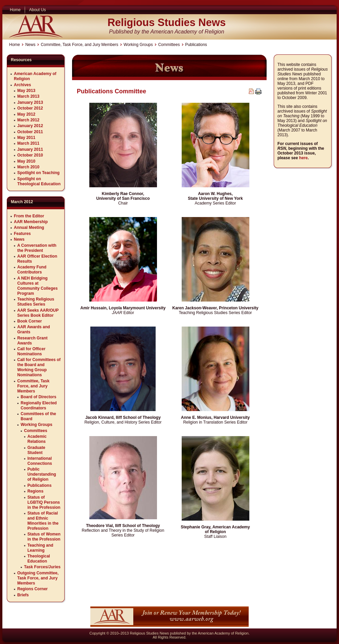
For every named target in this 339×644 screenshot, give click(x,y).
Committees (169, 45)
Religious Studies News (167, 22)
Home (15, 45)
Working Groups (138, 45)
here (303, 158)
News (30, 45)
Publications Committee (111, 91)
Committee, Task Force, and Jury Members (79, 45)
